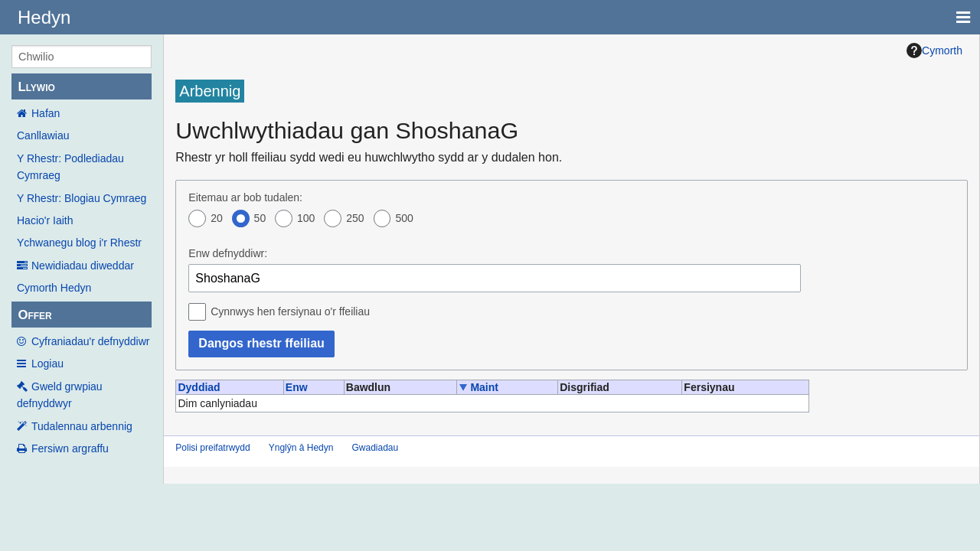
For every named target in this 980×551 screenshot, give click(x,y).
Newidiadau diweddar (83, 266)
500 (404, 218)
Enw (297, 387)
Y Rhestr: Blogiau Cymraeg (82, 198)
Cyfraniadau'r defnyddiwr (90, 341)
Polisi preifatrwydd (212, 448)
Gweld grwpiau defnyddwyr (60, 395)
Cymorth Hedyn (54, 288)
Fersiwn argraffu (70, 448)
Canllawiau (43, 135)
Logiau (47, 364)
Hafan (46, 113)
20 (217, 218)
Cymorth (934, 51)
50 (260, 218)
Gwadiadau (375, 448)
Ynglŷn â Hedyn (301, 448)
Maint (484, 387)
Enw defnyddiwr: (228, 253)
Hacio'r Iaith (45, 220)
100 (306, 218)
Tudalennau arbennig (82, 426)
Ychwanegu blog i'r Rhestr (79, 243)
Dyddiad (199, 387)
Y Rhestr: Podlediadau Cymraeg (70, 167)
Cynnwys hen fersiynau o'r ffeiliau (290, 311)
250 (355, 218)
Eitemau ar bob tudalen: (245, 197)
